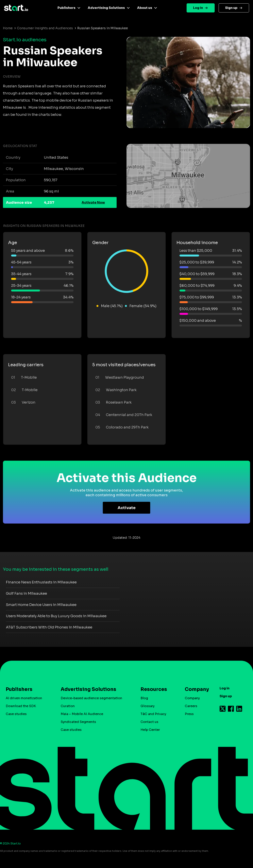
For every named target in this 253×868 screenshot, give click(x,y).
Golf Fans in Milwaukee (26, 593)
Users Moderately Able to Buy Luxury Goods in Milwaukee (56, 616)
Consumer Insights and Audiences (45, 28)
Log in (198, 8)
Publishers (67, 8)
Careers (191, 706)
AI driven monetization (24, 698)
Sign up (231, 8)
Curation (68, 706)
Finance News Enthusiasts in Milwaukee (41, 582)
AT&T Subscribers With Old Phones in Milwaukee (49, 627)
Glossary (148, 706)
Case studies (16, 714)
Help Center (150, 730)
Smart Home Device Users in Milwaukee (41, 605)
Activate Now (93, 202)
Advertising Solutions (106, 8)
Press (189, 714)
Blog (144, 698)
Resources (154, 689)
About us (145, 8)
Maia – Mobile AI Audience (82, 714)
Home (8, 28)
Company (195, 689)
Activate (127, 508)
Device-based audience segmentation (91, 698)
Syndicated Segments (78, 722)
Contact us (149, 722)
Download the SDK (21, 706)
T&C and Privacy (153, 714)
